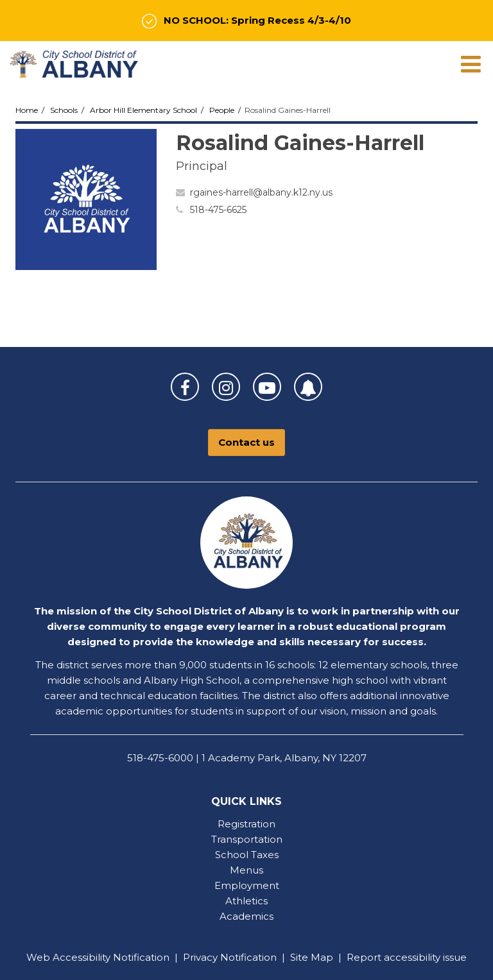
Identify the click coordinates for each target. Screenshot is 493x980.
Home (27, 110)
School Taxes (247, 855)
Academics (246, 916)
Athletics (246, 901)
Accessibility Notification (111, 957)
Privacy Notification (230, 957)
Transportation (247, 839)
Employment (247, 885)
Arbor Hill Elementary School (143, 110)
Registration (246, 824)
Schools (64, 110)
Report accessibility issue (407, 957)
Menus (246, 870)
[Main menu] (471, 63)
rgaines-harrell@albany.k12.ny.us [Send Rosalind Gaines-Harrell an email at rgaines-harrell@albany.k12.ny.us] (261, 192)
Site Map (312, 957)
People (222, 110)
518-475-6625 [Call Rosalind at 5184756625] (218, 210)
